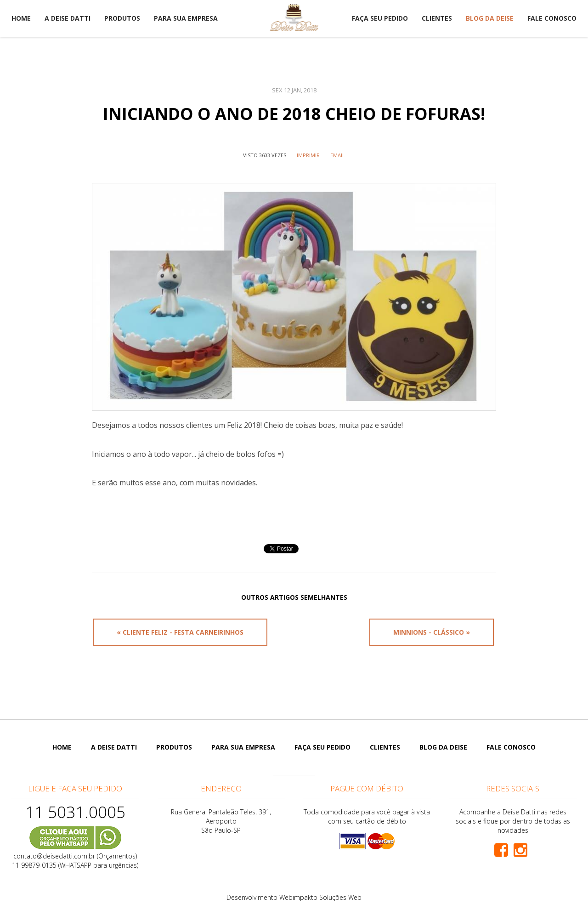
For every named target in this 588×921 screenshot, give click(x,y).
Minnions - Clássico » (432, 632)
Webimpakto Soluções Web (320, 897)
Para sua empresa (186, 18)
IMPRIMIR (308, 155)
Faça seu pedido (380, 18)
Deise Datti (294, 17)
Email (338, 155)
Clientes (437, 18)
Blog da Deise (490, 18)
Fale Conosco (552, 18)
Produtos (122, 18)
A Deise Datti (68, 18)
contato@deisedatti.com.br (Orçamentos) (75, 856)
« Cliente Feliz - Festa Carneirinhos (180, 632)
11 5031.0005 (75, 812)
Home (21, 18)
